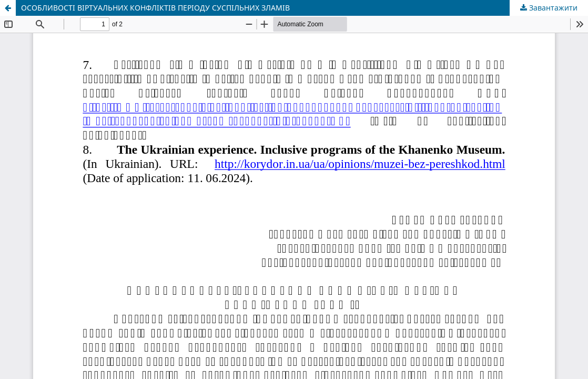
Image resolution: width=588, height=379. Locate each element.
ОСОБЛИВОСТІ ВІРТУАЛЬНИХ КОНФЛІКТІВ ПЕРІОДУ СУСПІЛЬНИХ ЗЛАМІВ (155, 8)
